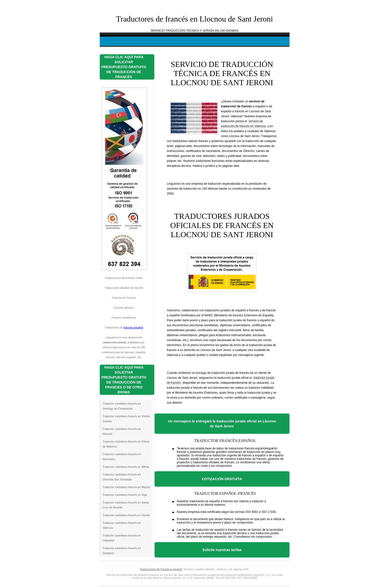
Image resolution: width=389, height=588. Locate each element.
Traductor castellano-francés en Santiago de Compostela (122, 406)
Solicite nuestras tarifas (222, 550)
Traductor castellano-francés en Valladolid (122, 538)
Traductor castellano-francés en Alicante (122, 431)
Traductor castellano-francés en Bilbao (126, 467)
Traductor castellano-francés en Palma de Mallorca (126, 444)
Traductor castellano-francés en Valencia (122, 525)
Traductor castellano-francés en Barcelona (122, 457)
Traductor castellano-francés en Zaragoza (122, 551)
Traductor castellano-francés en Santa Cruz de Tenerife (126, 505)
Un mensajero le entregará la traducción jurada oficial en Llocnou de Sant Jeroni (222, 424)
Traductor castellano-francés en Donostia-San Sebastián (122, 477)
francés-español (133, 327)
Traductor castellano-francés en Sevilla (126, 515)
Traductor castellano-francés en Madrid (126, 487)
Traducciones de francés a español (161, 569)
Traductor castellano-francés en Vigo (125, 495)
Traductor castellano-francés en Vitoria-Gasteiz (127, 419)
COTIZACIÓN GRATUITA (222, 479)
